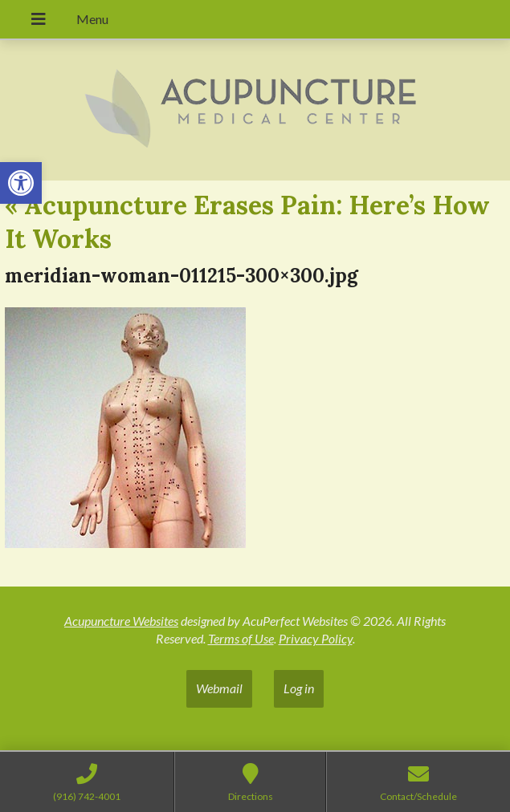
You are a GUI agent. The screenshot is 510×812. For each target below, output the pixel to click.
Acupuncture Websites (121, 621)
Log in (299, 688)
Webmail (219, 688)
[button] (21, 183)
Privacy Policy (316, 638)
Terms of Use (241, 638)
